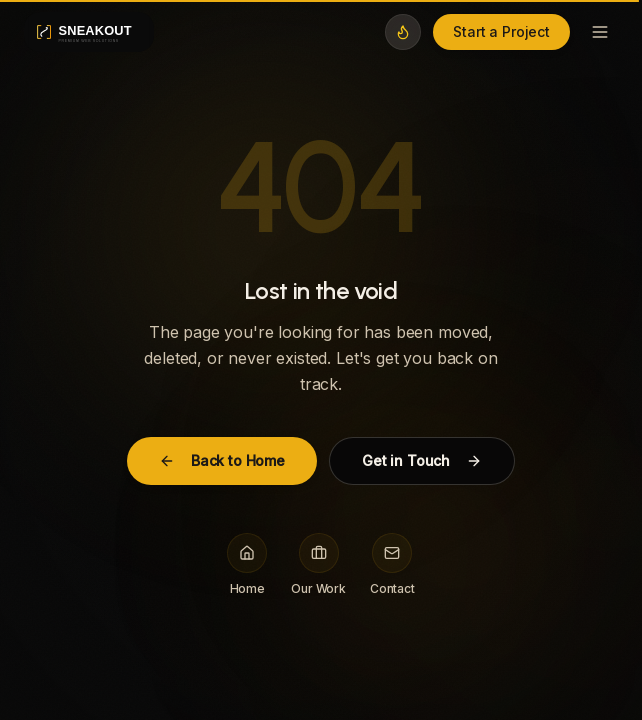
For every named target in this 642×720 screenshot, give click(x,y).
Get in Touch (422, 460)
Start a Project (501, 31)
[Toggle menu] (600, 32)
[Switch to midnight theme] (403, 32)
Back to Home (222, 460)
